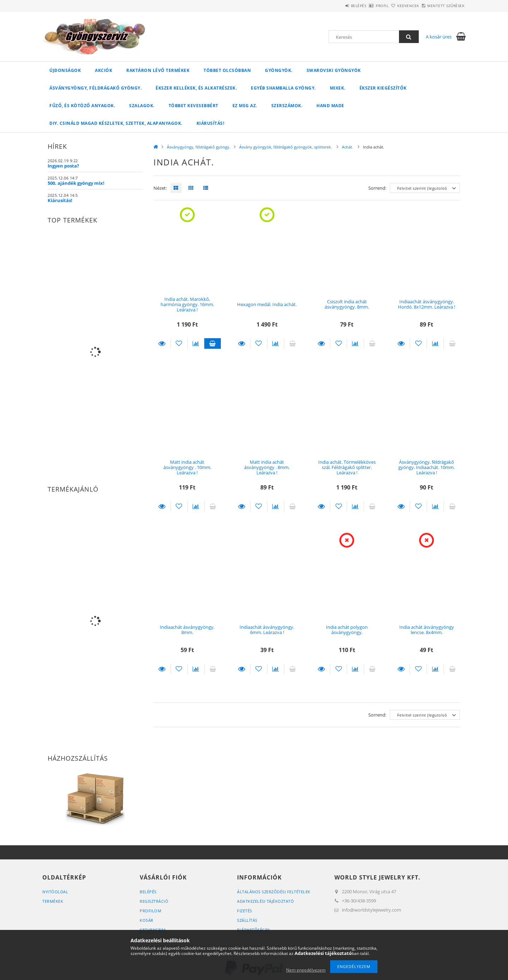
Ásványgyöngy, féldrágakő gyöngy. (95, 88)
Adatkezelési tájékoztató (265, 901)
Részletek (162, 343)
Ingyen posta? (63, 166)
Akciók (104, 70)
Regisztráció (154, 901)
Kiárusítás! (210, 123)
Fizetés (245, 911)
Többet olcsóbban (227, 70)
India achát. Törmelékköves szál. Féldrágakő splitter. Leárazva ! (347, 467)
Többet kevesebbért (193, 106)
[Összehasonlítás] (196, 343)
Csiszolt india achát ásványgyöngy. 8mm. (347, 304)
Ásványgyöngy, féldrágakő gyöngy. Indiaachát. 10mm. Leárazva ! (427, 467)
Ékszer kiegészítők (383, 88)
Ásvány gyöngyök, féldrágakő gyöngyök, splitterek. (286, 147)
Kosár (147, 920)
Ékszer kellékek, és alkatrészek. (196, 88)
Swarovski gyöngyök (334, 70)
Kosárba (213, 343)
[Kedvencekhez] (179, 343)
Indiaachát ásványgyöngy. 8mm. (187, 630)
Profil (363, 6)
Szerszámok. (287, 106)
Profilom (150, 911)
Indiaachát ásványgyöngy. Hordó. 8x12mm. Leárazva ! (427, 304)
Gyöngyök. (279, 70)
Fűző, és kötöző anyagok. (82, 106)
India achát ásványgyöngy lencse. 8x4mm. (427, 630)
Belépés (331, 6)
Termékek (53, 901)
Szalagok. (142, 106)
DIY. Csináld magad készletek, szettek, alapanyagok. (116, 123)
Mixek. (338, 88)
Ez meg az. (245, 106)
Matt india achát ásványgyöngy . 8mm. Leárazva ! (267, 467)
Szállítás (247, 920)
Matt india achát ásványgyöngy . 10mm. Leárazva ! (187, 467)
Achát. (348, 147)
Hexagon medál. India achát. (267, 304)
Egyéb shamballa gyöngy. (283, 88)
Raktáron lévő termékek (158, 70)
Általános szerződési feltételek (274, 892)
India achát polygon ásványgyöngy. (347, 630)
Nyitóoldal (55, 892)
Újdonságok (65, 70)
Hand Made (330, 106)
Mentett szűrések (442, 6)
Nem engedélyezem (306, 970)
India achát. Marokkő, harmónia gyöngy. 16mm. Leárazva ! (187, 305)
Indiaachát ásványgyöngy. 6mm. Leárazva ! (267, 630)
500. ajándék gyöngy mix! (76, 183)
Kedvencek (397, 6)
